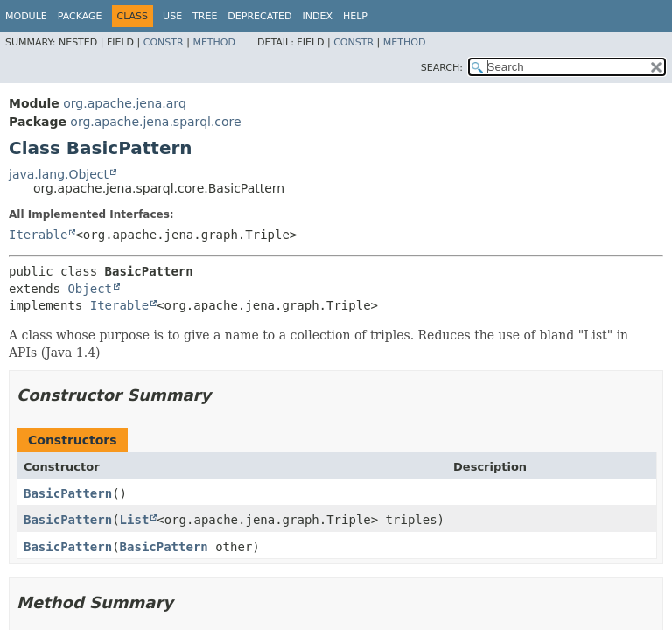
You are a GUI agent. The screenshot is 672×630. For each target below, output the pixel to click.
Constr (164, 42)
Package (80, 16)
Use (172, 16)
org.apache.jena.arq (124, 103)
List (135, 520)
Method (214, 42)
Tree (205, 16)
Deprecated (259, 16)
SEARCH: (442, 68)
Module (26, 16)
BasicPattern (68, 493)
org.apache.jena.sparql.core (155, 122)
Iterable (38, 234)
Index (317, 16)
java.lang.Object (59, 174)
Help (355, 16)
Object (90, 289)
